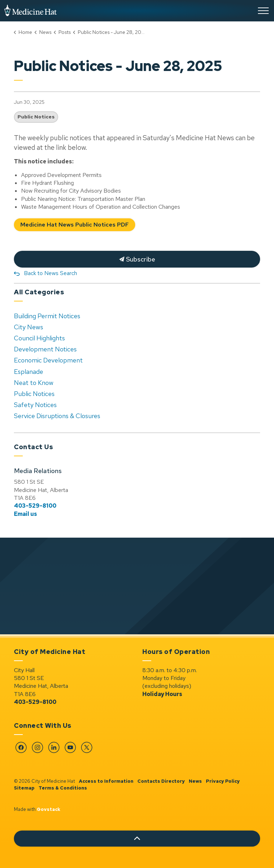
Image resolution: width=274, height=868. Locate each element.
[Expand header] (263, 11)
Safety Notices (35, 405)
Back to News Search (50, 273)
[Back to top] (137, 839)
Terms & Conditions (63, 788)
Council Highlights (39, 338)
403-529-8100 (35, 506)
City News (29, 327)
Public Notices (36, 117)
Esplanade (29, 372)
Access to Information (106, 781)
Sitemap (24, 788)
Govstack (49, 809)
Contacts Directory (161, 781)
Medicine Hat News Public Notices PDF (75, 225)
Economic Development (48, 360)
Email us (26, 514)
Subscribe (137, 259)
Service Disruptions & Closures (57, 416)
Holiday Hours (162, 694)
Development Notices (45, 349)
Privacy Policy (223, 781)
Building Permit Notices (47, 316)
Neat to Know (34, 383)
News (195, 781)
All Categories (39, 292)
